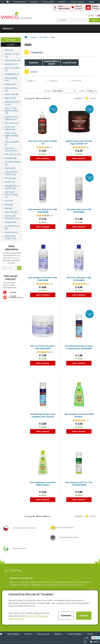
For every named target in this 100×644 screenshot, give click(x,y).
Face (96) (9, 201)
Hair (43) (8, 208)
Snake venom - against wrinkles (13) (12, 136)
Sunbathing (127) (12, 74)
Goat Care (54, 81)
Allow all (84, 616)
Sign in (64, 7)
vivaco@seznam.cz (15, 297)
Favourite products (79, 7)
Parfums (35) (10, 84)
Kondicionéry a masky (52, 63)
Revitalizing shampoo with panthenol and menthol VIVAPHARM (43, 417)
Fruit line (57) (10, 168)
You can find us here (85, 638)
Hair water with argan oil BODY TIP (43, 142)
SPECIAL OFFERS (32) (12, 55)
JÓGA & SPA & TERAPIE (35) (11, 173)
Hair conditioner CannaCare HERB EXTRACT (43, 484)
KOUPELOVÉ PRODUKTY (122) (12, 217)
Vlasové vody (70, 63)
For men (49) (10, 178)
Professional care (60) (12, 227)
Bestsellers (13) (11, 64)
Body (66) (9, 205)
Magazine (62, 2)
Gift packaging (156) (11, 79)
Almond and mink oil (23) (12, 103)
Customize (66, 616)
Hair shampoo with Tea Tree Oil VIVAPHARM (79, 484)
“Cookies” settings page (37, 616)
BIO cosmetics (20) (11, 89)
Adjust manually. (16, 619)
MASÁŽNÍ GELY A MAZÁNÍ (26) (12, 187)
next (93, 98)
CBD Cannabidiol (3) (12, 143)
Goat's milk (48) (11, 94)
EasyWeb (12, 642)
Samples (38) (10, 222)
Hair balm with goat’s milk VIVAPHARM (79, 211)
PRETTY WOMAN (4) (12, 69)
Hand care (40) (11, 212)
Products (8, 29)
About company (19, 2)
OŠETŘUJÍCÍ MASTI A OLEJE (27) (11, 194)
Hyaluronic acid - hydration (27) (12, 118)
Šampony (34, 63)
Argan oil (31, 81)
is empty (95, 7)
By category (11, 40)
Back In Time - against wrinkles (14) (12, 111)
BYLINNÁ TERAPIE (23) (13, 163)
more (93, 589)
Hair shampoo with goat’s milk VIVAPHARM (43, 211)
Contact (91, 2)
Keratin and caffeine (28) (10, 128)
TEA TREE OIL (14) (13, 154)
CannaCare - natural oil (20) (11, 149)
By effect (11, 45)
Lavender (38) (11, 158)
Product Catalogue (77, 2)
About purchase (48, 2)
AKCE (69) (9, 50)
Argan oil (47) (10, 98)
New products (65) (13, 60)
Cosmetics (34, 2)
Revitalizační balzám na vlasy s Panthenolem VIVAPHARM (79, 347)
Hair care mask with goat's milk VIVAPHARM (43, 347)
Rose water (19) (12, 123)
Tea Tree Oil (76, 81)
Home (8, 2)
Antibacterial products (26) (10, 237)
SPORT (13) (10, 182)
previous (79, 98)
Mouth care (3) (11, 232)
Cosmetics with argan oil (21, 578)
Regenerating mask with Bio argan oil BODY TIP (79, 142)
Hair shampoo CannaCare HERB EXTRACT (79, 415)
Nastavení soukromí (57, 642)
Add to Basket (43, 158)
